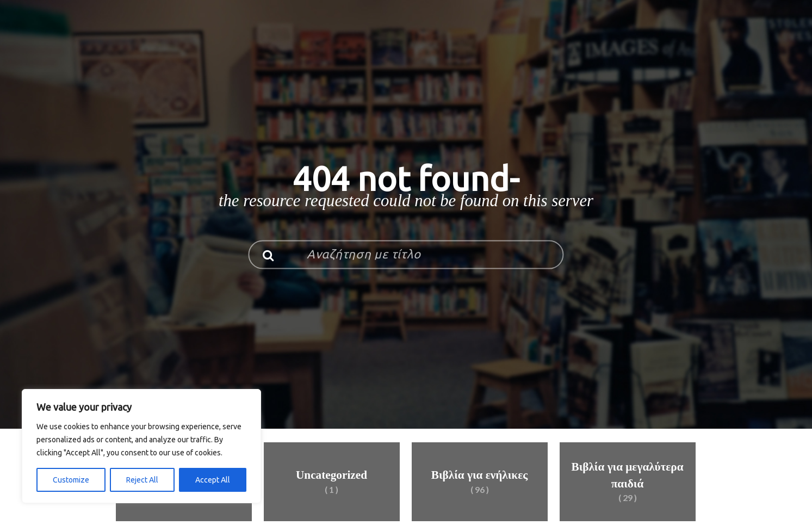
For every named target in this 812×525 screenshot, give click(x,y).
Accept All (213, 480)
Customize (71, 480)
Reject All (142, 480)
